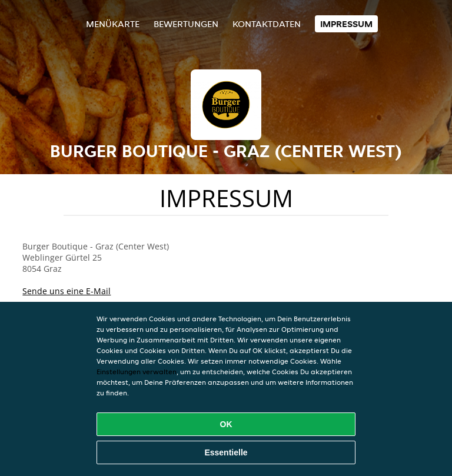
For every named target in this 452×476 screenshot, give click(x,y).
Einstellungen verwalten (137, 372)
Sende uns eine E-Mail (67, 291)
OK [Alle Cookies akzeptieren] (226, 424)
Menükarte (113, 24)
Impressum (346, 24)
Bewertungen (186, 24)
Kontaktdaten (267, 24)
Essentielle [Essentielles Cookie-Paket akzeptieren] (226, 452)
